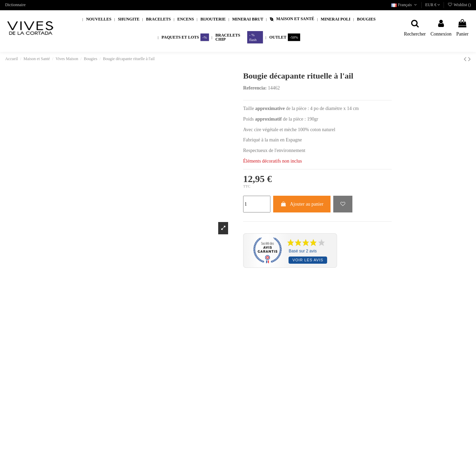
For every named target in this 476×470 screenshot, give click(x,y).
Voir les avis (308, 260)
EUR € (433, 5)
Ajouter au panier (302, 204)
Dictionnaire (15, 5)
